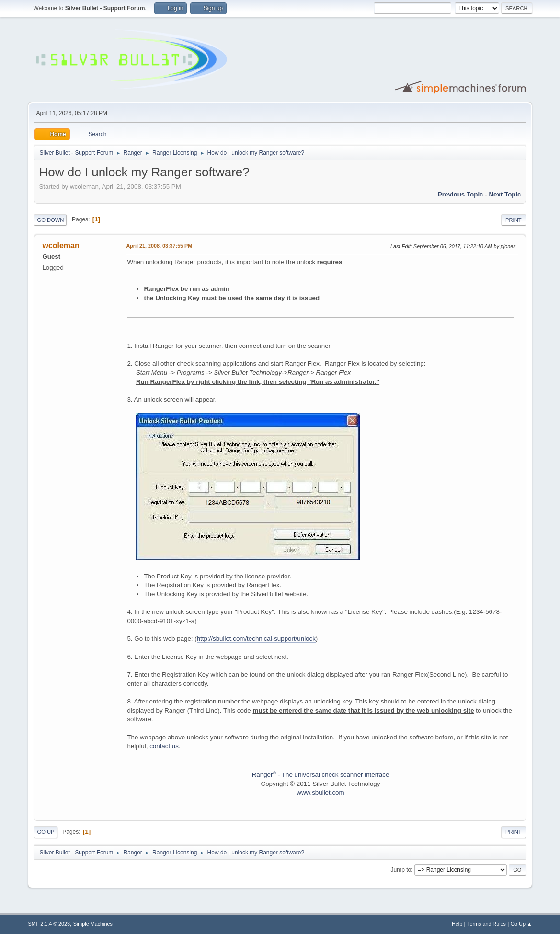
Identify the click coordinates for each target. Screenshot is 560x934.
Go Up (46, 832)
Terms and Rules (486, 924)
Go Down (50, 220)
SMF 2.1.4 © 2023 (49, 924)
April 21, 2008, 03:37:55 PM (159, 246)
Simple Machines (93, 924)
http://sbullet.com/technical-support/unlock (256, 639)
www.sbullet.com (320, 792)
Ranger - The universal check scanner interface (321, 775)
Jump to (401, 870)
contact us (164, 746)
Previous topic (461, 194)
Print (514, 220)
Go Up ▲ (521, 924)
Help (457, 924)
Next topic (505, 194)
